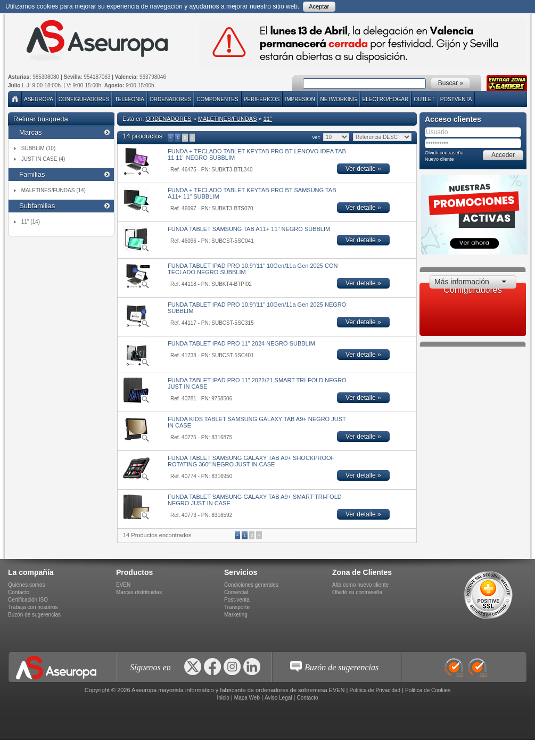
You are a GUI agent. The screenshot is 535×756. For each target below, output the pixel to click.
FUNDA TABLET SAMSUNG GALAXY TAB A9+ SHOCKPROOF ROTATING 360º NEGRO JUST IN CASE (251, 461)
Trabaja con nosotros (33, 607)
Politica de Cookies (428, 690)
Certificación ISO (28, 600)
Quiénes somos (26, 585)
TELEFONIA (129, 99)
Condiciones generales (251, 585)
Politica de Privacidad (375, 690)
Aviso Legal (278, 698)
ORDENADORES (170, 99)
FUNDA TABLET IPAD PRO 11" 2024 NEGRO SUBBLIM (241, 343)
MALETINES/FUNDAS (228, 119)
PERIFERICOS (262, 99)
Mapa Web (247, 698)
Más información (462, 282)
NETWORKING (339, 99)
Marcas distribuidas (139, 592)
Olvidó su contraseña (357, 592)
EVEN (123, 585)
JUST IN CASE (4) (43, 159)
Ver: (316, 137)
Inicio (223, 698)
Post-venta (237, 600)
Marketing (236, 615)
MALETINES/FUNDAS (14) (53, 190)
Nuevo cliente (439, 159)
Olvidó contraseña (444, 153)
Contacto (19, 592)
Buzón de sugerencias (34, 615)
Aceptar (319, 6)
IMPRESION (300, 99)
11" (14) (31, 222)
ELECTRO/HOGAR (386, 99)
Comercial (236, 592)
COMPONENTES (217, 99)
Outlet (424, 99)
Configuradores (84, 99)
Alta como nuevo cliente (360, 585)
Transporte (237, 607)
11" (268, 119)
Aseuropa (39, 99)
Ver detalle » (363, 169)
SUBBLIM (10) (38, 148)
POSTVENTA (456, 99)
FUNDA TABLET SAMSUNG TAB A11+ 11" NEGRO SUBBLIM (249, 229)
